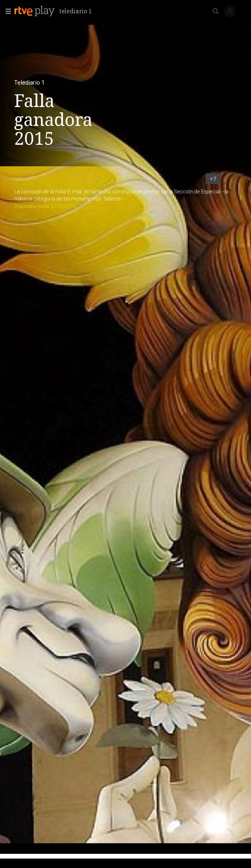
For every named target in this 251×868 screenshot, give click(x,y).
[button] (6, 11)
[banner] (55, 11)
